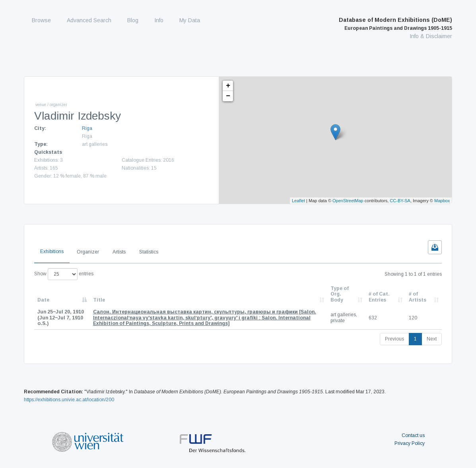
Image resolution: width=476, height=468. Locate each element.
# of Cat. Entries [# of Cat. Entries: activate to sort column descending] (379, 297)
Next (432, 339)
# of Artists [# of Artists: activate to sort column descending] (418, 297)
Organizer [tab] (88, 252)
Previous (394, 339)
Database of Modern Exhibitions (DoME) (395, 24)
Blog (133, 20)
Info (159, 20)
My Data (190, 20)
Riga (87, 128)
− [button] (228, 96)
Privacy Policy (410, 443)
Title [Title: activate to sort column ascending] (99, 300)
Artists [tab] (119, 252)
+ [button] (228, 86)
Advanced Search (89, 20)
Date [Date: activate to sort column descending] (43, 300)
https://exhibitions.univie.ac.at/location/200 (69, 400)
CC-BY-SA (400, 201)
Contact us (413, 435)
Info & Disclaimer (431, 36)
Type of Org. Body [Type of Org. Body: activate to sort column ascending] (340, 294)
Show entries (64, 274)
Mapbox (442, 201)
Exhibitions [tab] (52, 251)
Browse (41, 20)
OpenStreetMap (348, 201)
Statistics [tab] (149, 252)
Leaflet (298, 201)
